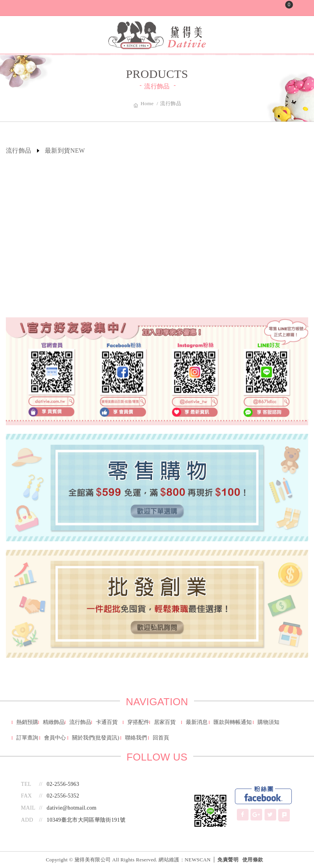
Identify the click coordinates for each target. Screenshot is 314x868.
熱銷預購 (27, 722)
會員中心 (55, 738)
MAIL (28, 808)
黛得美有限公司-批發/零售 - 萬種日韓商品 (157, 35)
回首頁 (161, 738)
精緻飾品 (54, 722)
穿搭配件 (138, 722)
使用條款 (253, 860)
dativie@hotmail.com (72, 808)
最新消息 (197, 722)
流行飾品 (80, 722)
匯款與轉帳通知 (233, 722)
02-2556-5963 (63, 784)
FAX (26, 796)
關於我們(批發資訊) (96, 738)
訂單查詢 (27, 738)
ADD (27, 820)
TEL (26, 784)
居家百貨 (165, 722)
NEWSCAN (198, 860)
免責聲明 (228, 860)
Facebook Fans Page (263, 796)
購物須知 (268, 722)
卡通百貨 (107, 722)
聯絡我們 (136, 738)
